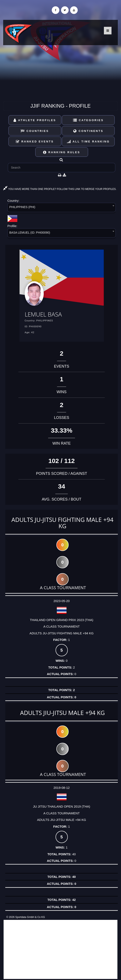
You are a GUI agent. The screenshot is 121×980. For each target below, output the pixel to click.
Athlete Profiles (35, 120)
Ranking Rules (62, 152)
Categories (88, 120)
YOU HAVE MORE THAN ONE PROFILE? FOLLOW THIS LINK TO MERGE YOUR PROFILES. (60, 189)
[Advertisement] (60, 949)
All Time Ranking (88, 141)
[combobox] (62, 208)
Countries (35, 131)
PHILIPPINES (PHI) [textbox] (22, 207)
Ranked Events (35, 141)
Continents (88, 131)
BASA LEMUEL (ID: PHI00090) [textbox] (30, 233)
